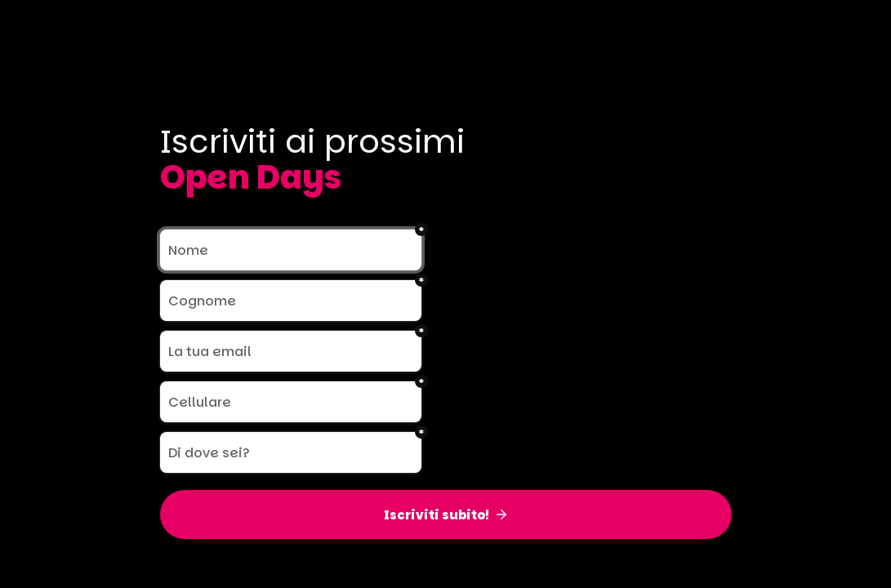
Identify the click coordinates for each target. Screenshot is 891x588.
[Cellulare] (291, 402)
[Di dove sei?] (291, 452)
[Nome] (291, 250)
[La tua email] (291, 351)
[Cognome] (291, 301)
